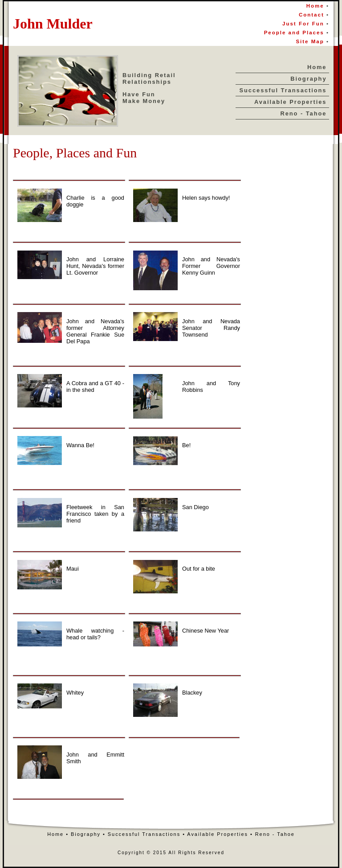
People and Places (294, 33)
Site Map (311, 41)
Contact (313, 15)
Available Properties (291, 102)
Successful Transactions (283, 90)
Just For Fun (303, 24)
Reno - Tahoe (303, 113)
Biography (308, 79)
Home (315, 6)
